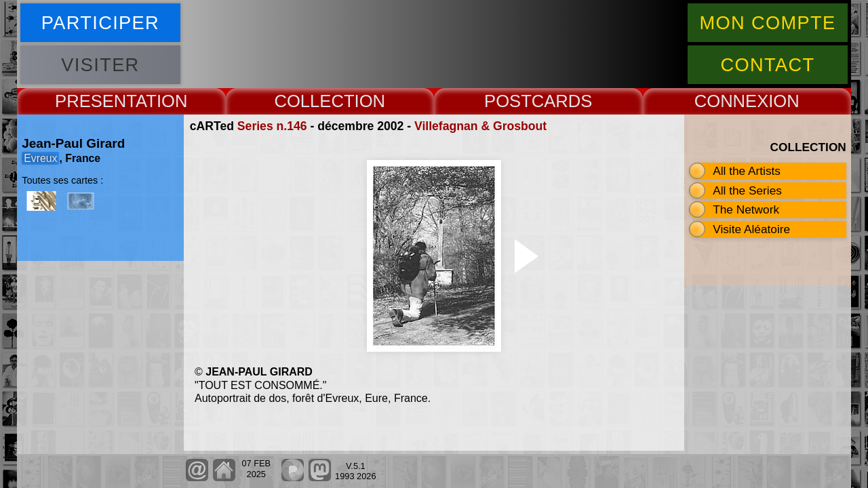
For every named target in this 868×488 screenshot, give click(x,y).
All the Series (747, 190)
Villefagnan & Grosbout (480, 126)
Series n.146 (272, 126)
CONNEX (732, 101)
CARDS (562, 101)
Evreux (40, 158)
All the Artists (747, 171)
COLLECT (314, 101)
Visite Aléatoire (751, 229)
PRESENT (95, 101)
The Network (746, 209)
